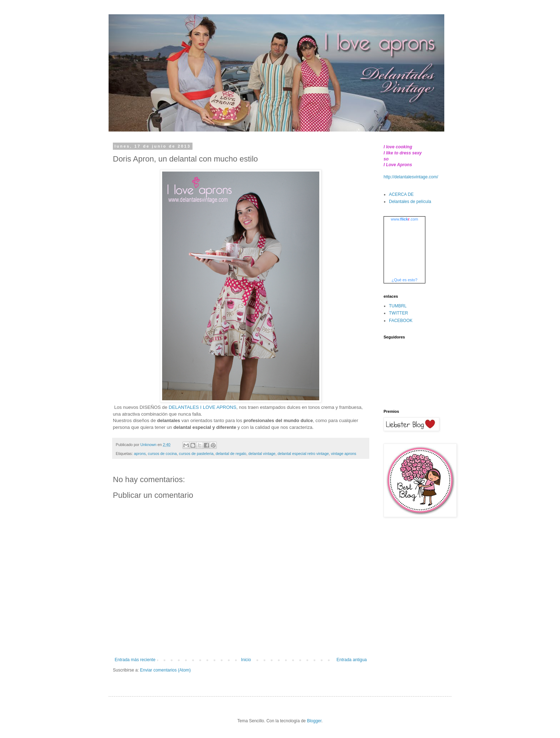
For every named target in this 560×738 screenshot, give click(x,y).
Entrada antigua (352, 660)
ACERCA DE (401, 194)
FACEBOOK (401, 321)
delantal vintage (262, 454)
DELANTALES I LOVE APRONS (202, 407)
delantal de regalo (231, 454)
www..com (404, 219)
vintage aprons (344, 454)
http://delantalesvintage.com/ (411, 177)
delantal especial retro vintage (303, 454)
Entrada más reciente (135, 660)
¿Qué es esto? (404, 280)
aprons (140, 454)
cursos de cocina (162, 454)
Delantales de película (410, 202)
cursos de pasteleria (196, 454)
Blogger (314, 721)
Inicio (246, 660)
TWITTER (398, 313)
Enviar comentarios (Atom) (165, 670)
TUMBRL (398, 306)
